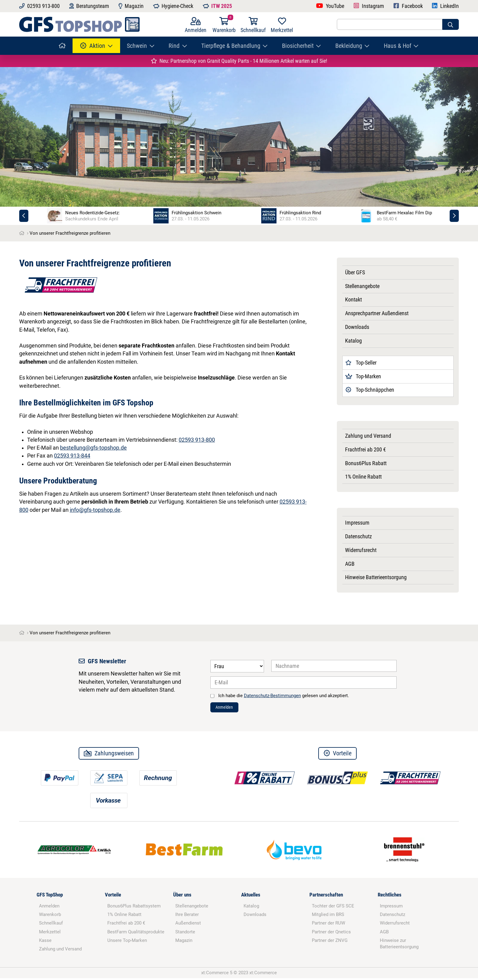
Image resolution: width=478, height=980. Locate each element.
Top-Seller (361, 363)
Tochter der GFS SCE (333, 908)
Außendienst (188, 925)
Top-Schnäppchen (370, 390)
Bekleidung (349, 46)
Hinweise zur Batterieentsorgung (399, 945)
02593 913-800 (197, 440)
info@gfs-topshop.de (95, 510)
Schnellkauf (51, 925)
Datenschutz (358, 536)
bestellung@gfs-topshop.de (93, 448)
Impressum (357, 523)
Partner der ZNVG (330, 942)
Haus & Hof (398, 46)
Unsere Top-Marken (127, 942)
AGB (350, 564)
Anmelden (228, 708)
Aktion (93, 46)
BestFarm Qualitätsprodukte (136, 934)
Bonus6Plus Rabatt (366, 463)
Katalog (353, 341)
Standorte (185, 934)
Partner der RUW (328, 925)
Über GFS (355, 273)
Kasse (45, 942)
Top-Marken (363, 376)
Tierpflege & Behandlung (231, 46)
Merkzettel (50, 934)
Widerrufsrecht (361, 550)
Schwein (137, 46)
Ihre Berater (187, 916)
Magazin (184, 942)
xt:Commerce (263, 975)
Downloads (357, 327)
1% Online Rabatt (363, 477)
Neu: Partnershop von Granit (239, 61)
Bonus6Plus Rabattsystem (134, 908)
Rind (174, 46)
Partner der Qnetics (331, 934)
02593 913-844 (72, 456)
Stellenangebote (362, 286)
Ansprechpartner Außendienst (377, 313)
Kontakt (353, 300)
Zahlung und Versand (368, 436)
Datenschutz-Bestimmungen (272, 696)
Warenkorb (50, 916)
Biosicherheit (298, 46)
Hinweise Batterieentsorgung (376, 577)
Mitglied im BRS (328, 916)
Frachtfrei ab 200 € (366, 450)
